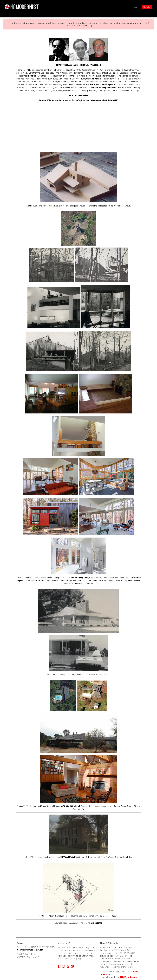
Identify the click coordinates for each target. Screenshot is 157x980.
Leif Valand (95, 79)
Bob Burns (33, 76)
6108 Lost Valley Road (78, 578)
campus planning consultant (104, 88)
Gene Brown (96, 923)
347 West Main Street (70, 857)
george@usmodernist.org (30, 950)
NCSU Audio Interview (79, 96)
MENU (136, 7)
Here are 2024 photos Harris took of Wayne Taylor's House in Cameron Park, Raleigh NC (78, 100)
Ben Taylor (108, 85)
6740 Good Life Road (70, 806)
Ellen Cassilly (134, 581)
